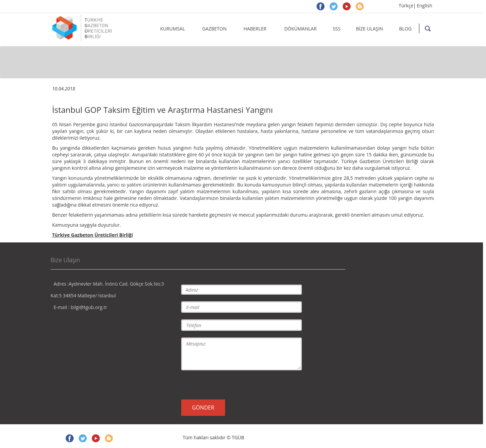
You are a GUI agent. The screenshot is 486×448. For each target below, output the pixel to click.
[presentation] (232, 384)
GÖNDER (203, 407)
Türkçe (406, 6)
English (424, 6)
